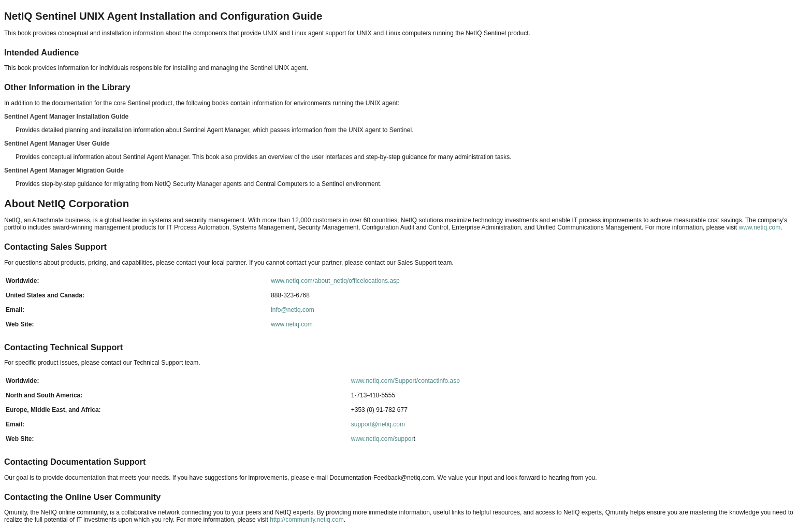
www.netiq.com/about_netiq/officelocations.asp (335, 281)
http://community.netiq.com (307, 520)
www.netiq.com (759, 227)
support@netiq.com (378, 424)
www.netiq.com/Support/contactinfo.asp (405, 381)
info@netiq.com (293, 310)
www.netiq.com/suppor (382, 439)
